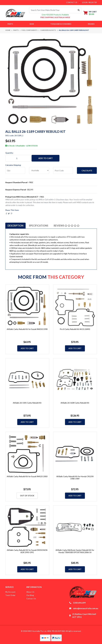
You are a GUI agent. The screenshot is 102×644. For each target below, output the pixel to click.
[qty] (15, 170)
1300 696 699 (79, 603)
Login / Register (89, 2)
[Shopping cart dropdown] (90, 13)
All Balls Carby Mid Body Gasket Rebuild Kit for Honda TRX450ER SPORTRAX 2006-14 (75, 551)
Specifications (39, 226)
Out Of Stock (27, 496)
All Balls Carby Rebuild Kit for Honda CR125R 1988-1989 (75, 478)
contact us (72, 2)
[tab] (15, 226)
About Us (30, 592)
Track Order (10, 595)
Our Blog (30, 595)
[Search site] (79, 10)
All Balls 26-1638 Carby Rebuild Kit (75, 403)
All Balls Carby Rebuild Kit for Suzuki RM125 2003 (27, 476)
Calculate (87, 171)
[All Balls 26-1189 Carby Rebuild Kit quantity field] (18, 158)
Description (15, 226)
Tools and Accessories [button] (61, 24)
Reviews (67, 226)
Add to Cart (45, 158)
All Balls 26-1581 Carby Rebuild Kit (27, 403)
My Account (10, 592)
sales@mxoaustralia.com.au (86, 608)
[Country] (39, 170)
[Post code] (63, 170)
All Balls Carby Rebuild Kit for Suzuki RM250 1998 (27, 329)
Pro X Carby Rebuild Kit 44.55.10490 (75, 329)
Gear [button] (32, 24)
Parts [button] (10, 24)
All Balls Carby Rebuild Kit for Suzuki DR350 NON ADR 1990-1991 (27, 551)
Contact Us (31, 599)
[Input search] (53, 10)
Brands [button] (91, 24)
